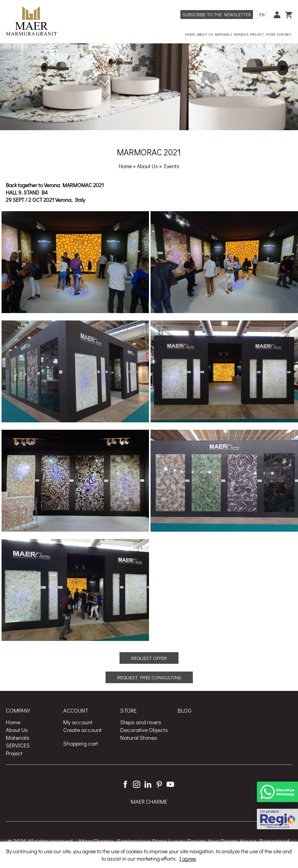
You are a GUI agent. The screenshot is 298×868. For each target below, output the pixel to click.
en (262, 14)
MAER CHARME (149, 802)
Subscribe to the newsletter (217, 14)
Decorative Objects (144, 730)
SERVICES (18, 745)
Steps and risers (141, 722)
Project (14, 753)
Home (125, 166)
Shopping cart (81, 743)
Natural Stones (139, 737)
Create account (82, 730)
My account (78, 722)
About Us (148, 166)
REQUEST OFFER (149, 658)
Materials (18, 737)
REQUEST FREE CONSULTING (149, 677)
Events (172, 166)
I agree (188, 859)
